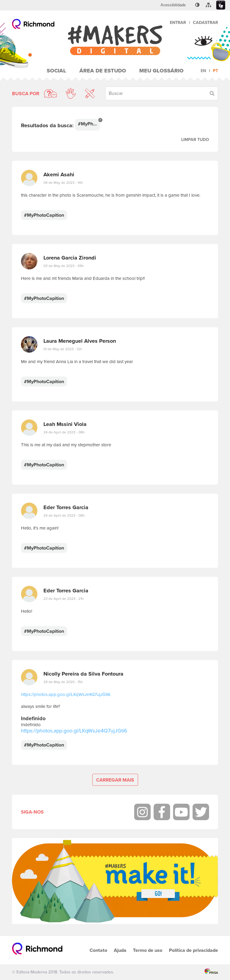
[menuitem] (173, 5)
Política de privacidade (193, 950)
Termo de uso (148, 950)
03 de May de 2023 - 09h (64, 266)
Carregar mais (115, 780)
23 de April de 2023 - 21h (64, 599)
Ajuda (120, 950)
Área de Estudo (103, 71)
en (203, 71)
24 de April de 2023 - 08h (64, 432)
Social (56, 71)
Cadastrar (205, 23)
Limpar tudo (195, 140)
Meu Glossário (161, 71)
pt (215, 71)
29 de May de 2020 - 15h (63, 682)
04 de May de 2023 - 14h (63, 183)
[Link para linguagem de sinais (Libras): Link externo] (221, 5)
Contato (98, 950)
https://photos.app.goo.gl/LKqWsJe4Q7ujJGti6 (66, 694)
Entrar (178, 23)
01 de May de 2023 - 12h (63, 349)
